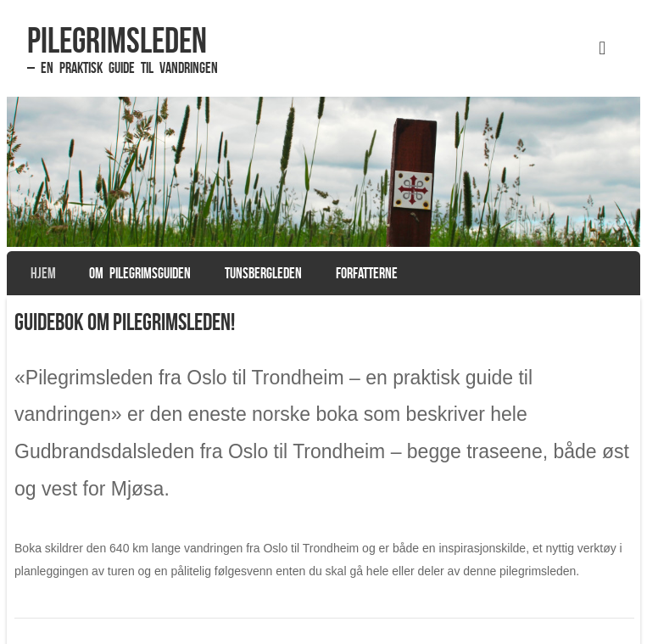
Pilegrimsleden (117, 40)
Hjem (43, 273)
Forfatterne (367, 273)
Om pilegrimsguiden (140, 273)
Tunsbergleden (263, 273)
